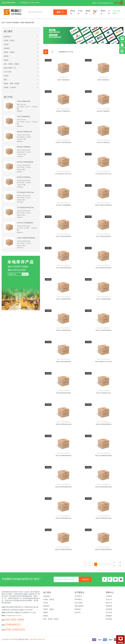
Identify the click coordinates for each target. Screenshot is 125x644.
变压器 (6, 45)
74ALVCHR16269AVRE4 (63, 488)
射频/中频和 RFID (10, 69)
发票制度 (109, 607)
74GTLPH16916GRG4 (103, 300)
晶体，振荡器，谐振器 (11, 65)
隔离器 (6, 57)
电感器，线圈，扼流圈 (11, 85)
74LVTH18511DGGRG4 (63, 237)
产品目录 (9, 24)
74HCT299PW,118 (63, 81)
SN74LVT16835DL (103, 112)
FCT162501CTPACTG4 (63, 175)
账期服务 (109, 617)
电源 (5, 81)
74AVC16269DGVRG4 (63, 394)
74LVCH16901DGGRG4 (103, 269)
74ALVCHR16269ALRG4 (103, 488)
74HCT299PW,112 (103, 81)
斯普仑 (16, 640)
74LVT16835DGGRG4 (103, 237)
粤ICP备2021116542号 (37, 640)
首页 (3, 24)
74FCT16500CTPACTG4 (103, 363)
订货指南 (109, 597)
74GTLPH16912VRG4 (63, 331)
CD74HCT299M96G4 (63, 206)
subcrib (85, 580)
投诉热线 (109, 620)
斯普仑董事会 (79, 607)
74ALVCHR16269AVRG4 (103, 457)
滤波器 (6, 77)
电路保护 (7, 49)
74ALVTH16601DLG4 (103, 394)
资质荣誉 (78, 610)
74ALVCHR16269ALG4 (63, 519)
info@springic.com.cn (14, 616)
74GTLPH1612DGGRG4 (103, 331)
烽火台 (117, 3)
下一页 (115, 565)
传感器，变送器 (9, 42)
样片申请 (109, 614)
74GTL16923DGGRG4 (63, 363)
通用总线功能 (29, 24)
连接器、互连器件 (10, 88)
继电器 (6, 61)
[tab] (46, 53)
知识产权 (78, 614)
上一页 (91, 565)
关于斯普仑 (78, 597)
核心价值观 (78, 604)
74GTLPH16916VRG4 (63, 300)
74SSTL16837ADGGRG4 (103, 206)
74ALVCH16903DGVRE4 (103, 551)
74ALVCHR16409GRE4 (63, 457)
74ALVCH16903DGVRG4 (63, 551)
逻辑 (22, 24)
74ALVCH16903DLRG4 (103, 519)
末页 (120, 565)
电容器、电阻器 (9, 53)
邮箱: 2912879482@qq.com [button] (103, 3)
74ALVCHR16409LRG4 (63, 425)
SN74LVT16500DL (103, 144)
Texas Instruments (63, 110)
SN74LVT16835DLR (63, 112)
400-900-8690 (34, 3)
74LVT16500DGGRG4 (63, 269)
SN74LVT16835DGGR (63, 144)
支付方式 (109, 601)
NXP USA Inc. (63, 79)
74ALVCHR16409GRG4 (103, 425)
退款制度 (109, 610)
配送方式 (109, 604)
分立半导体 (8, 73)
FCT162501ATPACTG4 (103, 175)
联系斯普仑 (78, 601)
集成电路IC (16, 24)
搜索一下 (60, 13)
